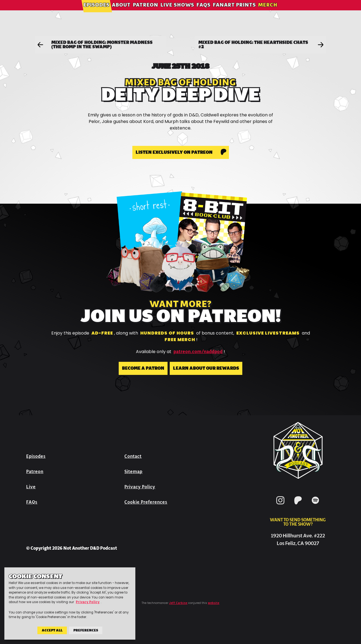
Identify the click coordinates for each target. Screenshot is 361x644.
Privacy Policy (140, 487)
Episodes (97, 12)
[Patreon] (298, 505)
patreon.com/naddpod (198, 352)
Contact (133, 456)
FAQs (204, 12)
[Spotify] (315, 505)
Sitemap (133, 472)
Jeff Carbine (178, 603)
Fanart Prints (234, 12)
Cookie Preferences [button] (146, 502)
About (121, 12)
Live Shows (177, 12)
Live (31, 487)
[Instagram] (281, 505)
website (214, 603)
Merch (268, 12)
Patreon (146, 12)
